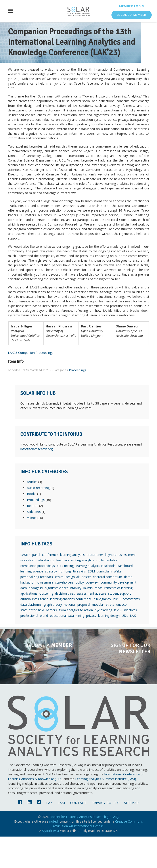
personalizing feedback (37, 608)
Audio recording (38, 519)
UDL (125, 647)
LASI (61, 834)
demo (128, 608)
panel (36, 586)
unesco (122, 636)
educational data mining (67, 647)
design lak (73, 608)
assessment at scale (92, 625)
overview (92, 614)
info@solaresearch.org (36, 480)
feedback (63, 592)
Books (32, 525)
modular (98, 636)
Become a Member (132, 15)
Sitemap (131, 834)
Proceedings (78, 402)
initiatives (130, 641)
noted (54, 853)
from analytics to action (76, 641)
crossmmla (45, 614)
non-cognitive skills (72, 603)
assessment (127, 586)
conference (50, 586)
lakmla (88, 619)
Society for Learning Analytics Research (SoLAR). (84, 848)
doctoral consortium (107, 608)
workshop (27, 592)
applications (29, 625)
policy (80, 614)
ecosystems (131, 630)
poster (86, 608)
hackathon (28, 614)
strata (110, 636)
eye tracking (103, 641)
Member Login (132, 6)
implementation (107, 592)
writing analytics (83, 592)
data (24, 619)
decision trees (65, 625)
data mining (65, 597)
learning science (32, 603)
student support (120, 625)
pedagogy (36, 619)
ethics (59, 608)
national (70, 636)
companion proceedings (38, 597)
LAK (133, 647)
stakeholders (64, 614)
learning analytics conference (71, 630)
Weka (118, 603)
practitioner (95, 586)
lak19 (117, 630)
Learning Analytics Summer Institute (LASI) (106, 810)
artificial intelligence (34, 630)
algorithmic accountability (63, 619)
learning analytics (72, 586)
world (44, 647)
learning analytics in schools (96, 597)
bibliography (102, 630)
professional (29, 647)
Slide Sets (34, 543)
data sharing (45, 592)
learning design (109, 647)
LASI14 (25, 586)
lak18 (118, 641)
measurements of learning (114, 619)
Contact (78, 834)
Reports (33, 537)
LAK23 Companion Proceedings (31, 384)
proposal (84, 636)
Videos (32, 549)
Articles (32, 513)
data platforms (31, 636)
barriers (51, 641)
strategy (51, 603)
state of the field (32, 641)
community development (119, 614)
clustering (46, 625)
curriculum (104, 603)
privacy (91, 647)
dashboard (125, 597)
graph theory (53, 636)
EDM (91, 603)
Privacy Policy (105, 834)
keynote (111, 586)
